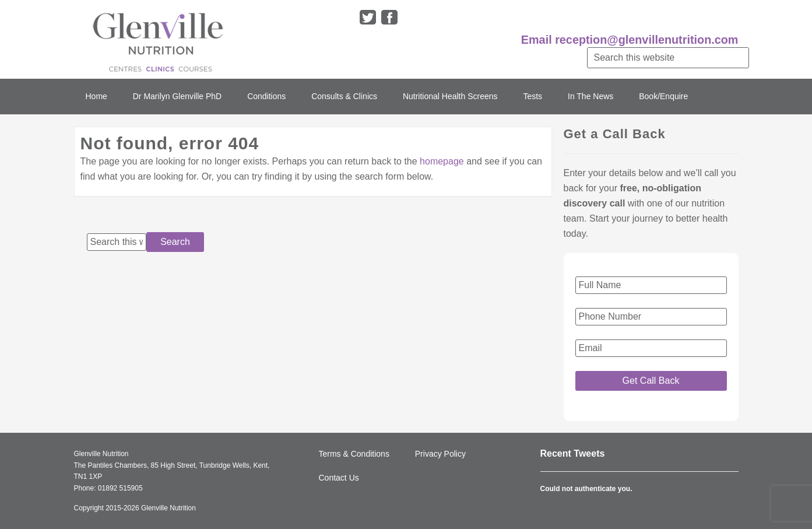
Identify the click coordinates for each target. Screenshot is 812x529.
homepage (442, 161)
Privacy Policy (440, 454)
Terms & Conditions (354, 454)
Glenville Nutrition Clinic (158, 39)
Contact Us (339, 478)
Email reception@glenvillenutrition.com (630, 40)
